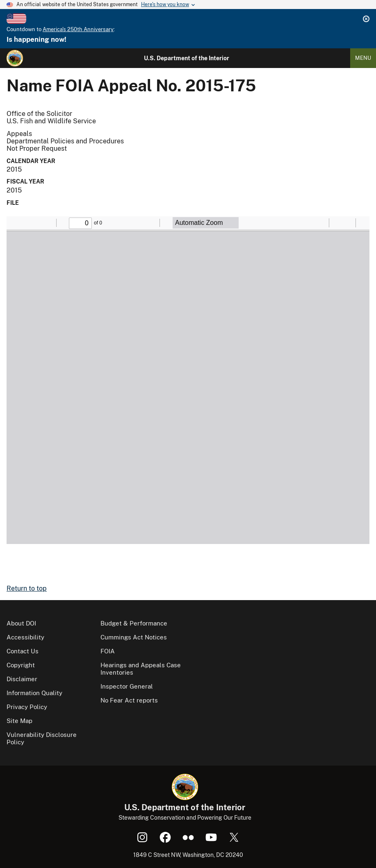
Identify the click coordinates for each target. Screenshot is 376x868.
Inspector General (127, 686)
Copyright (21, 665)
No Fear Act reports (129, 700)
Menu (363, 58)
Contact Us (23, 651)
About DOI (21, 623)
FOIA (108, 651)
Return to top (27, 588)
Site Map (19, 721)
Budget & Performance (134, 623)
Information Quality (34, 693)
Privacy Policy (27, 707)
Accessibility (25, 637)
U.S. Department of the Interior (187, 58)
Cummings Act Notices (134, 637)
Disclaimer (22, 679)
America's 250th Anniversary (78, 29)
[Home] (15, 58)
